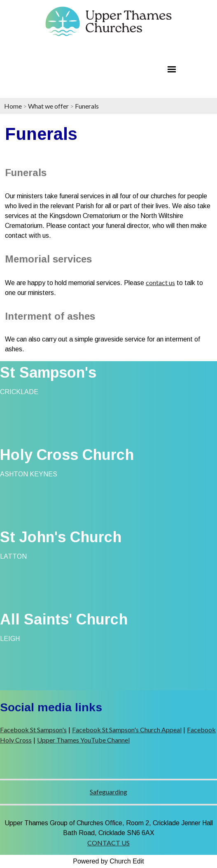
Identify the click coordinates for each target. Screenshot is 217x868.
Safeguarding (108, 792)
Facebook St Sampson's (33, 730)
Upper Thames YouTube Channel (83, 740)
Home (13, 106)
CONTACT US (108, 843)
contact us (160, 282)
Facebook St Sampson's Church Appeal (127, 730)
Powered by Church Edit (108, 861)
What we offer (48, 106)
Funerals (87, 106)
